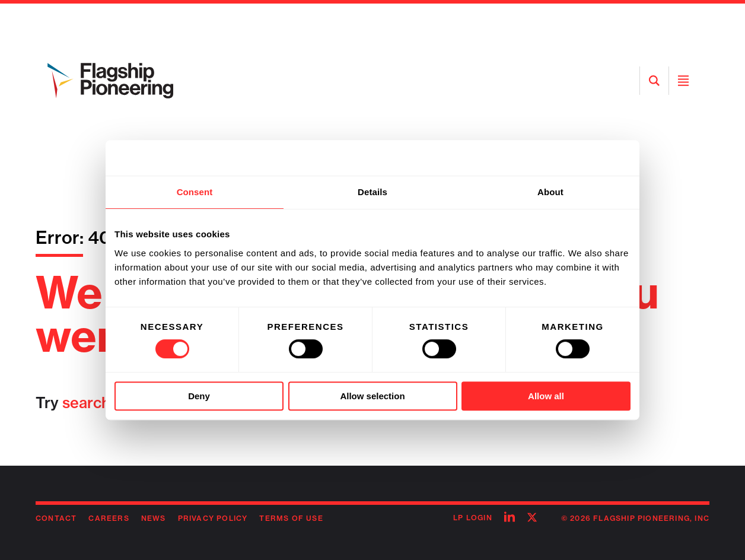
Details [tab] (372, 192)
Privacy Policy (213, 518)
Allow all (546, 396)
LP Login (473, 518)
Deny (199, 396)
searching (97, 402)
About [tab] (550, 192)
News (154, 518)
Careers (109, 518)
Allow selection (372, 396)
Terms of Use (291, 518)
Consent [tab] (195, 192)
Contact (56, 518)
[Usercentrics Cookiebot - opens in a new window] (579, 158)
